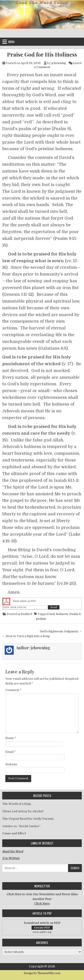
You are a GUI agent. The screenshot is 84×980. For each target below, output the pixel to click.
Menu (11, 42)
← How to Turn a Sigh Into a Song (26, 636)
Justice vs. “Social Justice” (21, 826)
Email (11, 752)
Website (11, 764)
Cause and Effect (14, 833)
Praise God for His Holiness (42, 54)
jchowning (59, 63)
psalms (41, 619)
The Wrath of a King (17, 804)
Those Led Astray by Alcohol (23, 811)
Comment (13, 690)
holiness (62, 614)
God (52, 614)
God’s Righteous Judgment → (61, 631)
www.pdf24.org (42, 932)
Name (11, 738)
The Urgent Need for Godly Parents (28, 819)
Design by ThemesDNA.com (42, 973)
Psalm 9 (26, 614)
